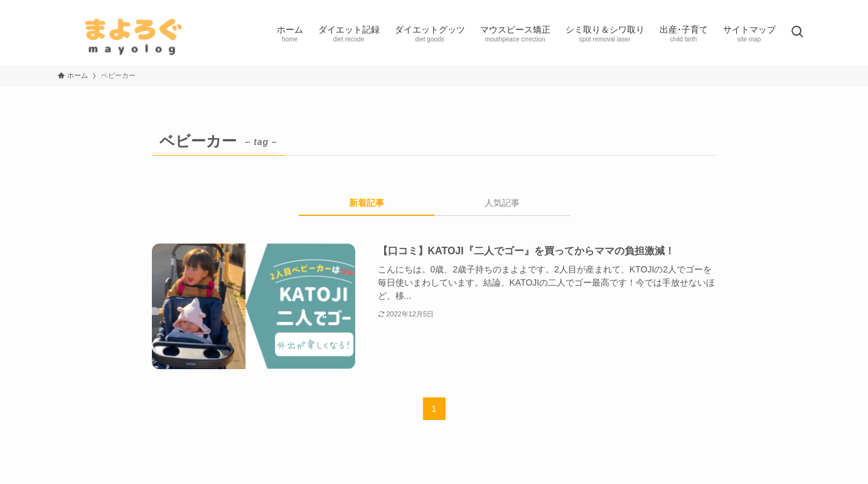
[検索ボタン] (797, 33)
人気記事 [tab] (502, 203)
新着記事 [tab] (367, 203)
